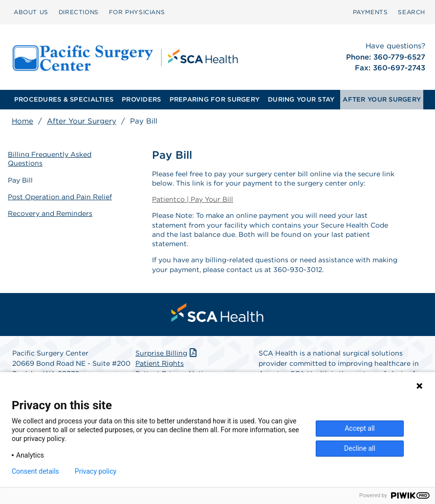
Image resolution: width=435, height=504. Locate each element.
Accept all (360, 428)
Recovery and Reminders (50, 213)
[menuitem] (31, 12)
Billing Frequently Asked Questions (50, 159)
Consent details (35, 471)
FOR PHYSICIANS (137, 12)
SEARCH (412, 12)
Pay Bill (20, 180)
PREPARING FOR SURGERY (215, 99)
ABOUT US (31, 12)
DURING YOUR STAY (301, 99)
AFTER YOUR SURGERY (382, 99)
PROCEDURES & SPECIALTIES (64, 99)
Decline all (360, 448)
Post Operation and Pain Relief (60, 197)
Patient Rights (160, 363)
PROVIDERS (141, 99)
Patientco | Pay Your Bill (193, 199)
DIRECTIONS (79, 12)
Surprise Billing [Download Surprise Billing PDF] (167, 353)
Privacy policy (96, 471)
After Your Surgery (82, 121)
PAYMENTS (370, 12)
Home (22, 121)
